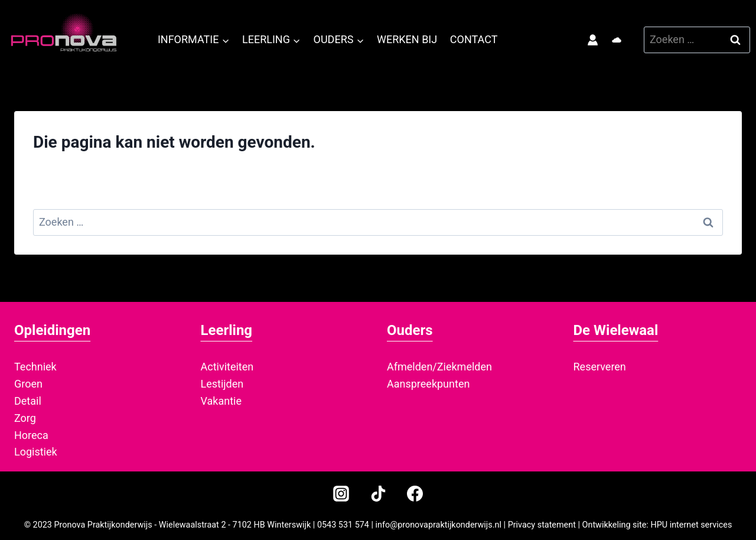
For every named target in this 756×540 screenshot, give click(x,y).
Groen (28, 384)
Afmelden (410, 367)
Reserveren (600, 367)
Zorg (25, 418)
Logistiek (36, 452)
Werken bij (407, 39)
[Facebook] (415, 493)
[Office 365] (617, 40)
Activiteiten (227, 367)
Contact (474, 39)
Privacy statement (542, 525)
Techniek (35, 367)
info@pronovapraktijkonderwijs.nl (439, 525)
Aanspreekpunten (428, 384)
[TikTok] (378, 493)
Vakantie (221, 401)
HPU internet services (691, 525)
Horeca (31, 435)
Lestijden (222, 384)
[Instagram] (341, 493)
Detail (28, 401)
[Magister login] (595, 40)
